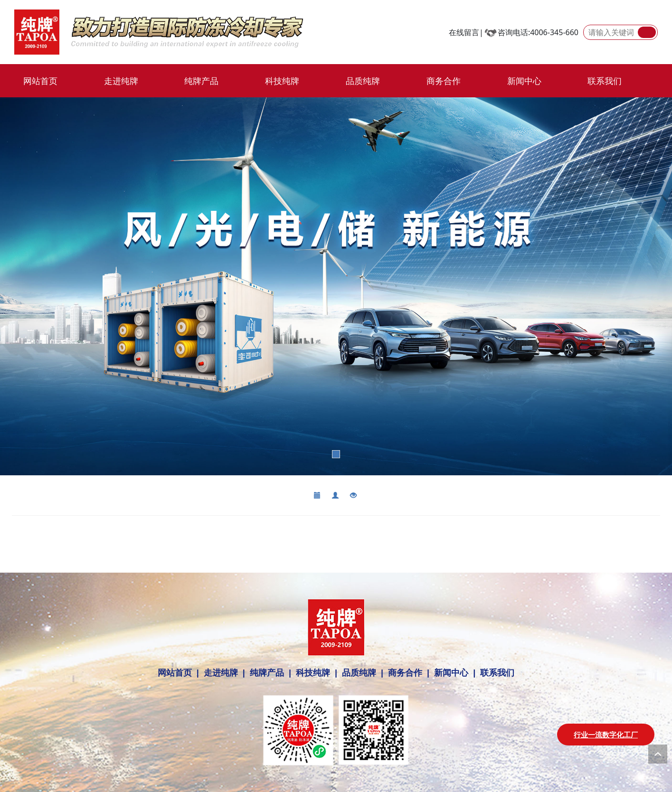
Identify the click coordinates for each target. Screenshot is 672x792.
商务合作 (444, 81)
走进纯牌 (121, 81)
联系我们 (605, 81)
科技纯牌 (282, 81)
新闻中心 (524, 81)
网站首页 (40, 81)
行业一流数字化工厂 (606, 735)
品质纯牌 (363, 81)
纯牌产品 (201, 81)
